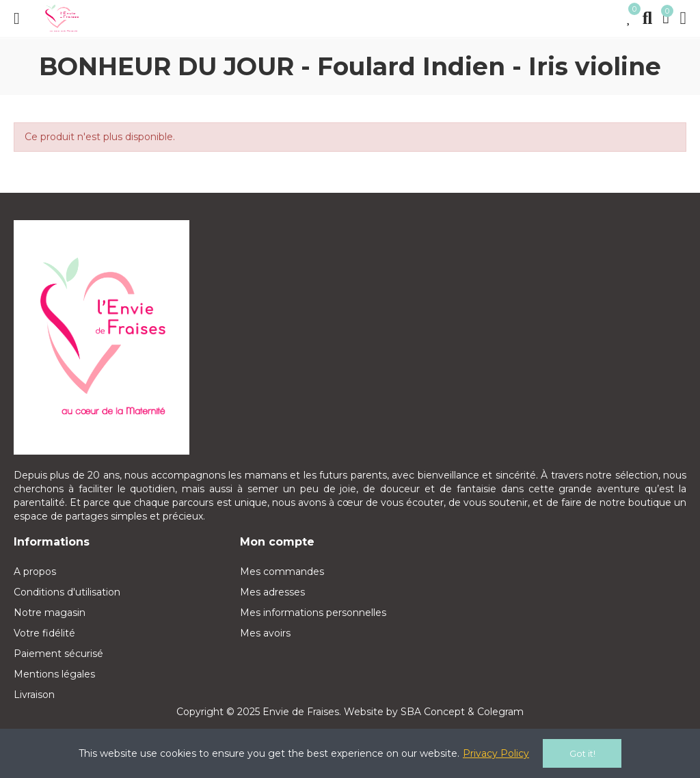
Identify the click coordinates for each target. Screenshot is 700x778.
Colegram (500, 712)
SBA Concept (433, 712)
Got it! (582, 753)
